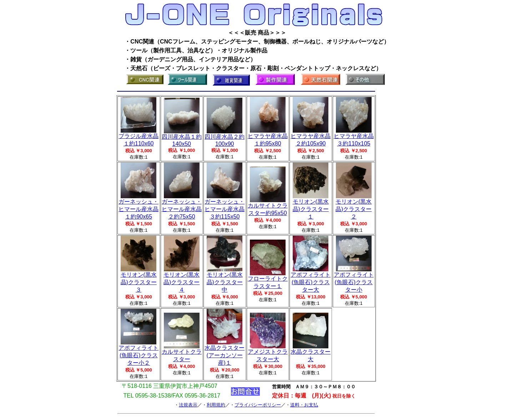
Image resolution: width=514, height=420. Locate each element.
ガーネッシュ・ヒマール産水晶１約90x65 (138, 206)
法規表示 (188, 405)
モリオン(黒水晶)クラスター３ (139, 280)
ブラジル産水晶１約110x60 (138, 137)
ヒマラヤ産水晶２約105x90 (311, 137)
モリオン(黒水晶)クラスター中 (225, 280)
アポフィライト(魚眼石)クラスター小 (354, 280)
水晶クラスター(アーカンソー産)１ (225, 353)
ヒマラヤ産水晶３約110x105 (354, 137)
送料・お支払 (304, 405)
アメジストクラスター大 (268, 353)
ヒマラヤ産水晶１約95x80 (268, 137)
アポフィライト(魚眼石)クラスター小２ (138, 353)
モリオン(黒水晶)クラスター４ (182, 280)
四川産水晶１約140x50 (182, 138)
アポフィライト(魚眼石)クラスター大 (311, 280)
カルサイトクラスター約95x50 (268, 207)
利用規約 (216, 405)
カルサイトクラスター (182, 353)
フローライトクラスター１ (268, 280)
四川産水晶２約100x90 (225, 138)
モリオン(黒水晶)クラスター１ (311, 206)
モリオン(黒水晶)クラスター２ (354, 206)
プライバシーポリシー (258, 405)
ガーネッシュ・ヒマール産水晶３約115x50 (225, 206)
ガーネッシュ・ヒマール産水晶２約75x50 (182, 206)
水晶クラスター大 (311, 353)
